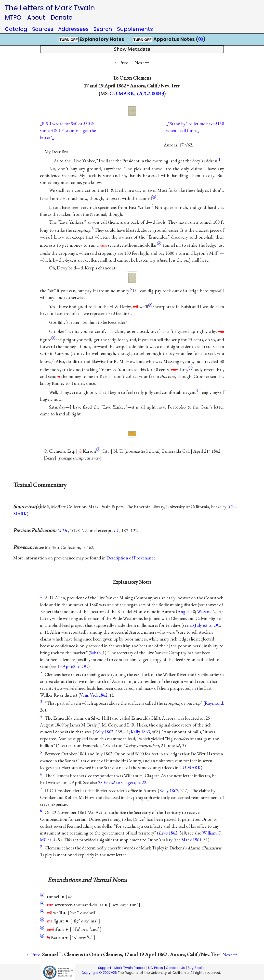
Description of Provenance (131, 558)
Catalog (16, 29)
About (36, 18)
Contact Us (175, 968)
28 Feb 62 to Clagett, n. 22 (122, 782)
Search (103, 29)
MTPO (13, 18)
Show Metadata (132, 49)
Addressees (73, 29)
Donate (62, 18)
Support (105, 968)
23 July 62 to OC (205, 625)
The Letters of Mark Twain (50, 8)
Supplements (135, 29)
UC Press (156, 968)
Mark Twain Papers (130, 968)
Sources (43, 29)
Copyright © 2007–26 (99, 973)
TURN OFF (68, 40)
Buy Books (196, 968)
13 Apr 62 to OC (73, 666)
